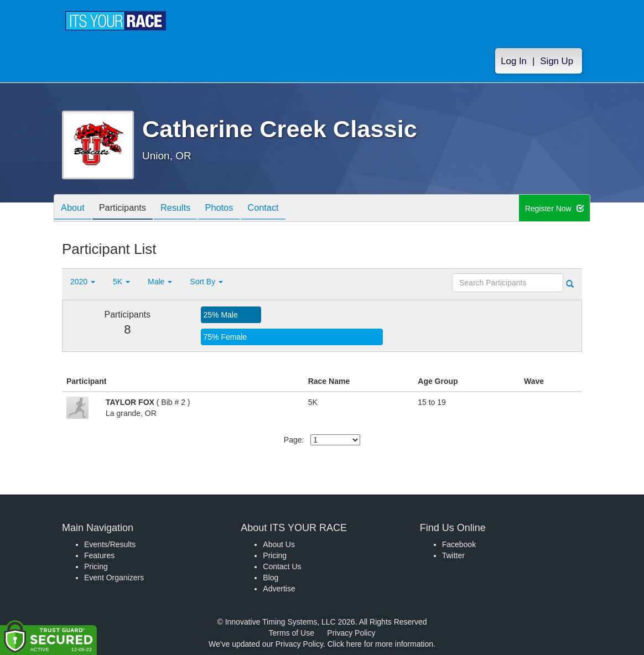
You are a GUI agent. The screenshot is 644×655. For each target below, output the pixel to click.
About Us (279, 544)
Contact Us (282, 566)
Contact (282, 209)
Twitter (453, 555)
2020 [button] (83, 282)
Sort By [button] (206, 282)
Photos (234, 209)
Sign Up (557, 62)
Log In (514, 62)
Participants (129, 209)
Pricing (96, 566)
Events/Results (110, 544)
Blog (271, 578)
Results (186, 209)
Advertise (279, 589)
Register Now (555, 209)
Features (99, 555)
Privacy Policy (351, 633)
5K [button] (121, 282)
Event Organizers (114, 578)
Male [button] (160, 282)
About (75, 209)
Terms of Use (292, 633)
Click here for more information (380, 644)
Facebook (459, 544)
